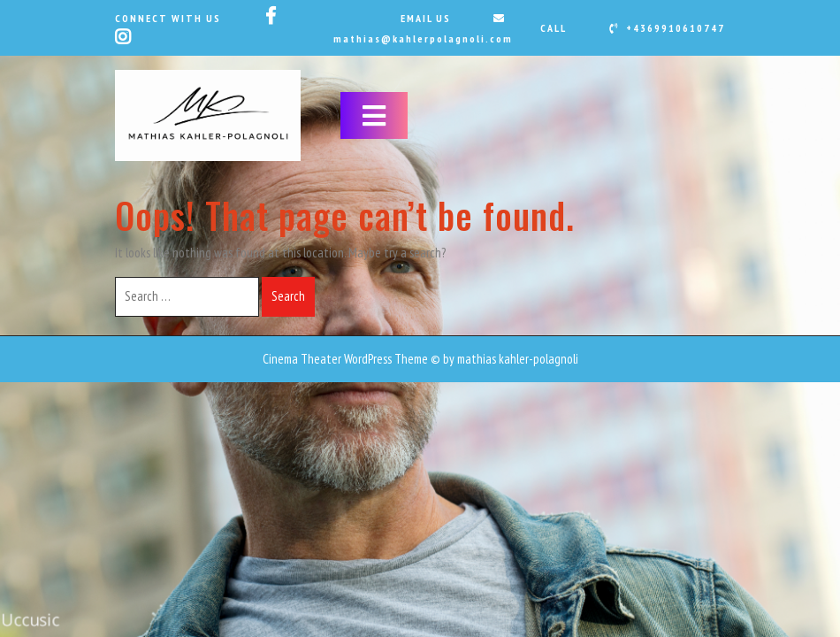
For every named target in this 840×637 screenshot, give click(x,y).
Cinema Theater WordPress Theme (345, 359)
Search (288, 296)
